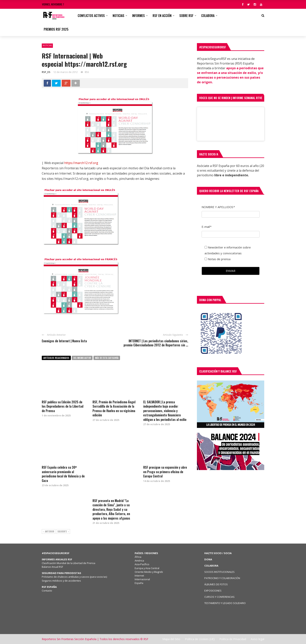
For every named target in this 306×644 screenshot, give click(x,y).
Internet (139, 576)
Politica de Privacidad (233, 639)
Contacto (47, 591)
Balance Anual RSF (52, 567)
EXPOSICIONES (213, 591)
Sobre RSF (186, 16)
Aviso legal (258, 639)
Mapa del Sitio (171, 639)
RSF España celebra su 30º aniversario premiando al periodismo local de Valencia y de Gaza (63, 474)
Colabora (208, 16)
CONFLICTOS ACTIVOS (91, 16)
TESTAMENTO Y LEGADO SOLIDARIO (225, 603)
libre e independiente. (232, 175)
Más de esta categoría (107, 358)
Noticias (118, 16)
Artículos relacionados (56, 358)
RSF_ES (46, 72)
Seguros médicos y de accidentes (62, 581)
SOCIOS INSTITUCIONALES (219, 572)
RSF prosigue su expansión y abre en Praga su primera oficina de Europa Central (165, 472)
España (139, 583)
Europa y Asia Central (147, 568)
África (138, 557)
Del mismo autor (82, 358)
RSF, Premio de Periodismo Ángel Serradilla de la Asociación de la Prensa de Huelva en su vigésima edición (114, 408)
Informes (138, 16)
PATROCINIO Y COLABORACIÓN (222, 578)
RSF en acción (162, 16)
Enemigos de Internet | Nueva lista (64, 341)
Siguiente (63, 532)
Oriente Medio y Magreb (149, 572)
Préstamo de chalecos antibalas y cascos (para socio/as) (74, 577)
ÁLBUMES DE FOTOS (216, 584)
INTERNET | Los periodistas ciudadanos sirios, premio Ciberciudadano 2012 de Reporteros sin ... (156, 343)
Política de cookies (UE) (200, 639)
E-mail (206, 227)
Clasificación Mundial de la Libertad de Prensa (68, 563)
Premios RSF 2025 (56, 29)
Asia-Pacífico (142, 564)
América (139, 561)
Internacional (142, 579)
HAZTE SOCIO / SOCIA (218, 553)
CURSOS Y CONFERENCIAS (219, 597)
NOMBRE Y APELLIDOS (218, 207)
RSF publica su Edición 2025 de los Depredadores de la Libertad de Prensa (63, 406)
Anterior (49, 532)
